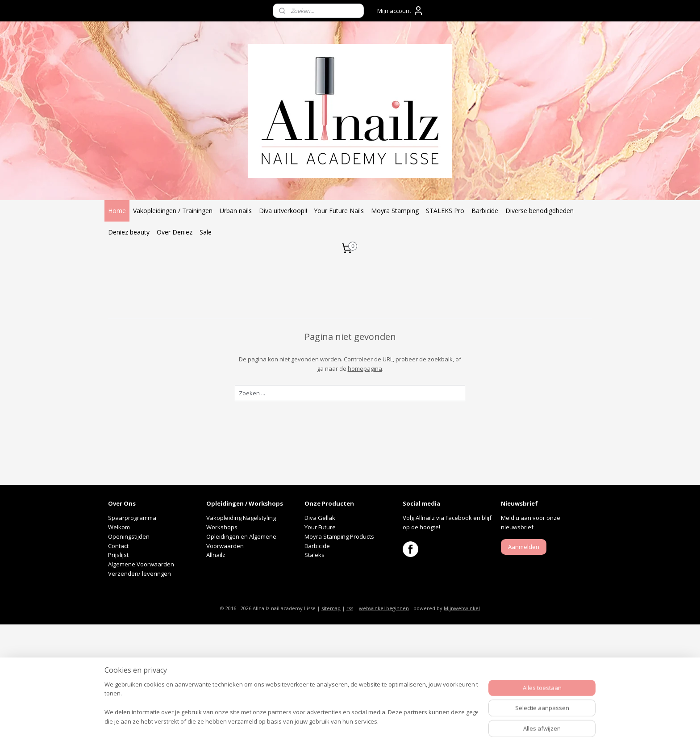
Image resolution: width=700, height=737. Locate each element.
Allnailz (217, 555)
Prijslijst (118, 555)
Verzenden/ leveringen (140, 574)
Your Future (320, 527)
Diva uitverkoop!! (283, 211)
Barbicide (485, 211)
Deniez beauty (129, 232)
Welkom (119, 527)
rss (350, 608)
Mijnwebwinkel (462, 608)
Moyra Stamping (395, 211)
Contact (118, 546)
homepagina (365, 368)
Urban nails (236, 211)
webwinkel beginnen (384, 608)
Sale (206, 232)
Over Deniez (175, 232)
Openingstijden (129, 536)
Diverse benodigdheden (540, 211)
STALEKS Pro (445, 211)
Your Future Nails (339, 211)
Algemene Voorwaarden (141, 564)
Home (117, 211)
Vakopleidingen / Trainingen (173, 211)
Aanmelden (524, 547)
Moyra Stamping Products (339, 536)
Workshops (222, 527)
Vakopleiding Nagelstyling (241, 518)
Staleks (315, 555)
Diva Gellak (320, 518)
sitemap (331, 608)
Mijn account (400, 11)
